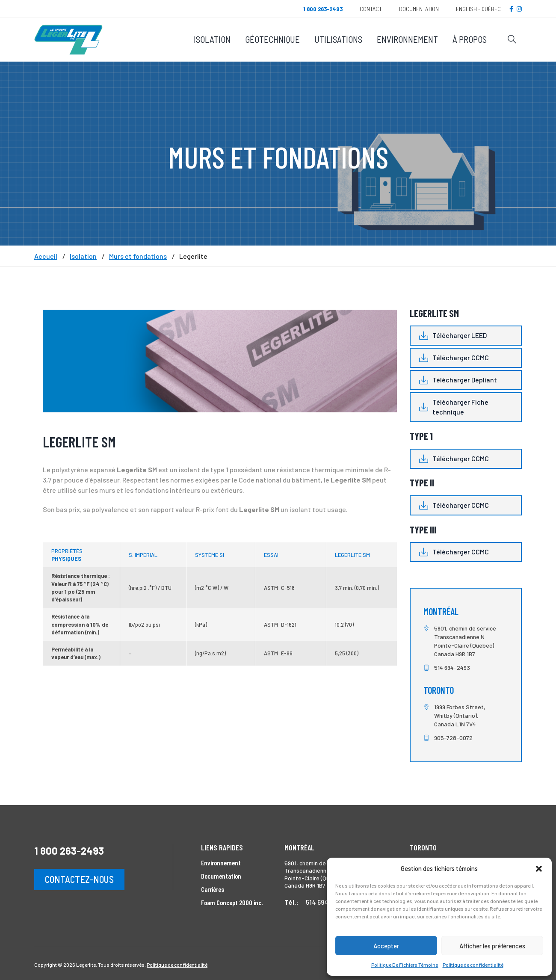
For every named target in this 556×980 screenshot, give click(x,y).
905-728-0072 (453, 738)
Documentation (419, 9)
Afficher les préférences (492, 946)
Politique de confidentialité (473, 965)
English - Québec (478, 9)
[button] (539, 869)
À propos (470, 39)
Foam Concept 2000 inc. (232, 902)
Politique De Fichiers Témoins (405, 965)
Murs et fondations (138, 256)
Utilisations (338, 39)
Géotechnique (272, 39)
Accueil (46, 256)
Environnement (407, 39)
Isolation (212, 39)
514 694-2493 (452, 668)
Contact (371, 9)
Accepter (386, 946)
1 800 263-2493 (69, 851)
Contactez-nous (79, 879)
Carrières (213, 889)
